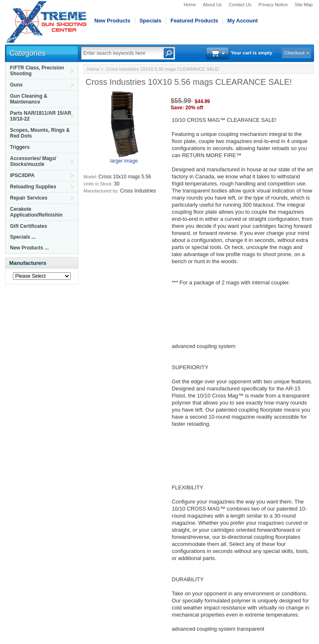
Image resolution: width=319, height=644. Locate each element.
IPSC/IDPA (22, 175)
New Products (112, 21)
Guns (16, 85)
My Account (242, 21)
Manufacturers (28, 263)
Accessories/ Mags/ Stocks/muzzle (33, 161)
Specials (151, 21)
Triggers (20, 147)
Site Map (304, 5)
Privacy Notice (273, 5)
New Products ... (29, 248)
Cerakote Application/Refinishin (36, 212)
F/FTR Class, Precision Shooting (37, 71)
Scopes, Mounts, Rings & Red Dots (40, 133)
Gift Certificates (28, 226)
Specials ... (23, 237)
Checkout (294, 53)
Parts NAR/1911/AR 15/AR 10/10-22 (40, 116)
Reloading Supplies (33, 187)
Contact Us (240, 5)
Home (190, 5)
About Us (212, 5)
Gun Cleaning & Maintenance (29, 99)
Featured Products (194, 21)
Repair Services (29, 198)
